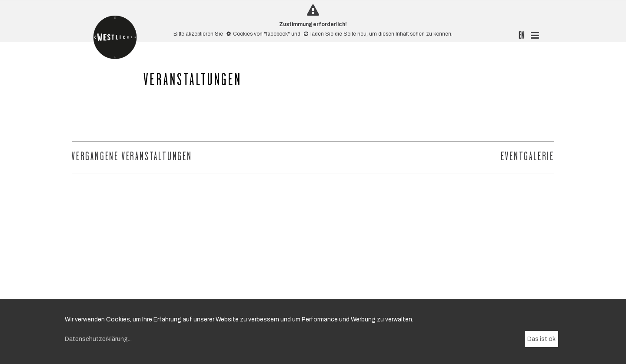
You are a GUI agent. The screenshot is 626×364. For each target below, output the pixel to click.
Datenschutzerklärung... (98, 339)
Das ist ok (541, 339)
